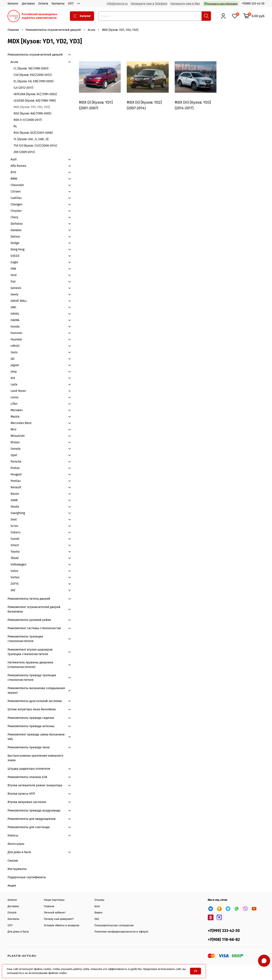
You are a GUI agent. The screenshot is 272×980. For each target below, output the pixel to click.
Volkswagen (19, 564)
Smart (15, 545)
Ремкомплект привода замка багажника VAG (36, 737)
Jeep (14, 372)
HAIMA (15, 320)
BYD (13, 172)
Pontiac (16, 481)
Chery (14, 217)
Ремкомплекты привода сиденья (31, 718)
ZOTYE (15, 584)
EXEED (15, 256)
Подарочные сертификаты (27, 877)
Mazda (15, 417)
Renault (16, 487)
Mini (14, 429)
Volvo (14, 571)
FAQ (97, 919)
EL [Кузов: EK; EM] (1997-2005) (34, 81)
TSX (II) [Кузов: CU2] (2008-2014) (35, 146)
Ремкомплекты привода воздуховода (34, 810)
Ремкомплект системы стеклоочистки (34, 628)
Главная (13, 30)
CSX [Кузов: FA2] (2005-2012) (33, 75)
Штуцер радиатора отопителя (29, 769)
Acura (91, 30)
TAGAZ (15, 558)
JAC (13, 359)
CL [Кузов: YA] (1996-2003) (31, 68)
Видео (98, 913)
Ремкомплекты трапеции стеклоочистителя (25, 639)
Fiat (13, 281)
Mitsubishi (18, 436)
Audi (14, 159)
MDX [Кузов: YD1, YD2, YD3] (32, 107)
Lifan (14, 404)
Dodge (15, 243)
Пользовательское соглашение (114, 925)
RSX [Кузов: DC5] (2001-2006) (33, 133)
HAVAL (15, 314)
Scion (14, 526)
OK (195, 971)
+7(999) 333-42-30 (253, 3)
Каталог (13, 3)
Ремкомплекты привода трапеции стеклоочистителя (32, 678)
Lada (14, 384)
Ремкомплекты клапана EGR (27, 777)
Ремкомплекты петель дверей (29, 599)
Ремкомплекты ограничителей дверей (53, 30)
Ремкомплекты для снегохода (29, 827)
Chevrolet (17, 185)
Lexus (14, 397)
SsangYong (18, 513)
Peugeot (16, 474)
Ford (14, 275)
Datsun (15, 236)
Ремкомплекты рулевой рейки (29, 620)
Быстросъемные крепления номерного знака (35, 758)
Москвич (17, 410)
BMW (14, 179)
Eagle (14, 262)
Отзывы (99, 900)
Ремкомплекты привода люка (29, 747)
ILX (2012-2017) (23, 88)
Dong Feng (17, 249)
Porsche (16, 462)
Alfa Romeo (18, 166)
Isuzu (14, 352)
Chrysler (16, 211)
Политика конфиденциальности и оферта (121, 932)
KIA (13, 378)
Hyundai (16, 339)
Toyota (15, 552)
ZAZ (13, 590)
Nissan (15, 442)
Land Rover (18, 391)
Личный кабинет (55, 913)
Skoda (15, 507)
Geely (14, 294)
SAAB (14, 500)
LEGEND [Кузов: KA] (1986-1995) (35, 101)
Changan (16, 204)
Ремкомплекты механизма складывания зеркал (36, 690)
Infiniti (15, 346)
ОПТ (71, 3)
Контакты (58, 3)
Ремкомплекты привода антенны (31, 726)
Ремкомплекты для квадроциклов (32, 819)
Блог (97, 906)
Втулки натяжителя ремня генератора (35, 785)
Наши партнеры (54, 900)
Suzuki (15, 539)
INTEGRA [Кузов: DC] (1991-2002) (35, 94)
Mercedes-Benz (21, 423)
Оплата (43, 3)
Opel (14, 455)
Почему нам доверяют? (59, 919)
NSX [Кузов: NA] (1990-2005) (32, 113)
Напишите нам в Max (185, 3)
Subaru (15, 532)
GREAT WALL (19, 301)
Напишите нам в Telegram (149, 3)
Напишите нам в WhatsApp (221, 4)
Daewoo (16, 230)
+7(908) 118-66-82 (224, 940)
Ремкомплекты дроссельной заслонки (35, 701)
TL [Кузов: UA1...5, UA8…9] (31, 139)
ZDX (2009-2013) (24, 152)
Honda (15, 327)
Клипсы (13, 835)
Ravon (15, 494)
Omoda (16, 449)
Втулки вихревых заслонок (27, 802)
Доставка (28, 3)
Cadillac (16, 198)
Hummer (17, 333)
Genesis (16, 288)
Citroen (16, 191)
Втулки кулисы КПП (21, 794)
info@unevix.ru (117, 3)
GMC (14, 307)
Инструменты (17, 869)
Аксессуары (16, 844)
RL (15, 126)
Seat (14, 519)
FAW (13, 269)
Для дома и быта (19, 852)
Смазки (13, 861)
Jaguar (15, 365)
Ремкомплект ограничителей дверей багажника (34, 609)
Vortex (15, 577)
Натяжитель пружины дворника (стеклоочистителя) (30, 665)
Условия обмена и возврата (62, 925)
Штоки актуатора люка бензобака (32, 709)
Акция (12, 886)
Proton (15, 468)
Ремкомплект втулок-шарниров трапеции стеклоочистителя (30, 652)
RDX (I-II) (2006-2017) (28, 120)
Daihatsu (17, 224)
